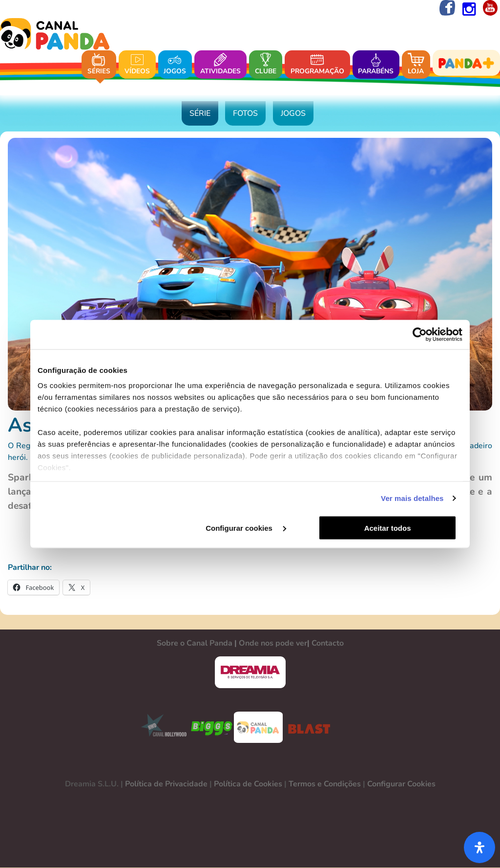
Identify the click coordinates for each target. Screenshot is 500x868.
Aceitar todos (393, 528)
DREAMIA (250, 673)
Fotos (245, 114)
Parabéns (376, 65)
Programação (317, 65)
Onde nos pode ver (273, 644)
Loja (416, 65)
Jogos (175, 65)
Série (200, 114)
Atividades (220, 65)
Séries (99, 65)
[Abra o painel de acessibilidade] (479, 847)
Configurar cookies (249, 528)
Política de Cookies (248, 784)
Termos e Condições (325, 784)
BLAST (307, 728)
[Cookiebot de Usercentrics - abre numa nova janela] (420, 335)
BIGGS (212, 728)
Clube (266, 65)
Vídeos (137, 65)
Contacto (328, 644)
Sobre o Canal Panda (195, 644)
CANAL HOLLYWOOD (160, 728)
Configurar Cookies (401, 784)
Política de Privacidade (166, 784)
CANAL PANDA (258, 728)
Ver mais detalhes (412, 498)
